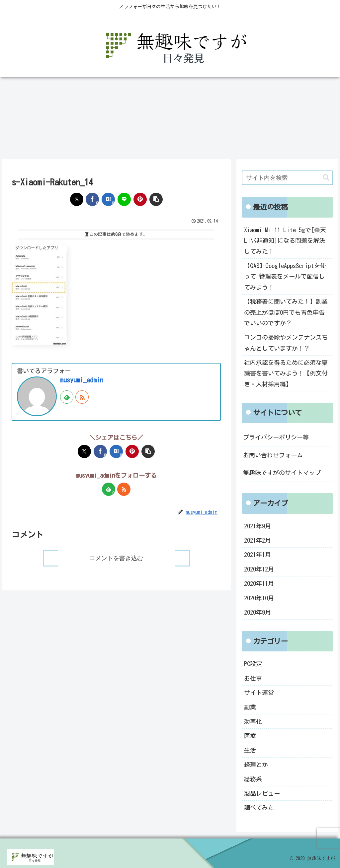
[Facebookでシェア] (92, 199)
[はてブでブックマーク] (108, 199)
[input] (287, 178)
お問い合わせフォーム (273, 455)
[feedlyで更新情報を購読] (67, 397)
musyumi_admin (82, 380)
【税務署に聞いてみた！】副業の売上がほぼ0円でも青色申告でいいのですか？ (286, 312)
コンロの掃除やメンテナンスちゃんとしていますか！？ (286, 343)
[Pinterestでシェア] (140, 199)
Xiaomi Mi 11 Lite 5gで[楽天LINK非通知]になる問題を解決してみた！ (285, 241)
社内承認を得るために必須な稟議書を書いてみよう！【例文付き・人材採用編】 (286, 373)
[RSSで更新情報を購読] (82, 397)
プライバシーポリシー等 (276, 437)
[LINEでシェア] (124, 199)
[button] (156, 199)
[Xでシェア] (77, 199)
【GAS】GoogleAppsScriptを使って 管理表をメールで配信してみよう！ (285, 276)
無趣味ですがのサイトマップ (282, 473)
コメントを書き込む (116, 558)
